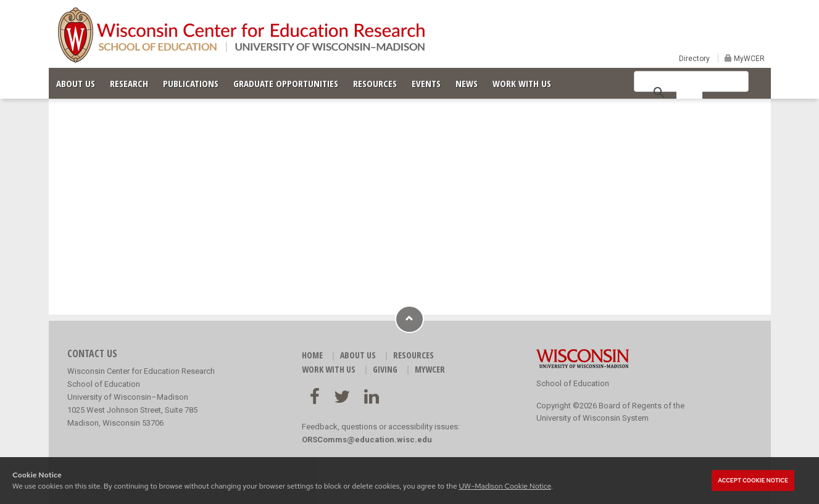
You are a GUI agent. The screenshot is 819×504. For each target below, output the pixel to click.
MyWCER (748, 59)
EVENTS (426, 83)
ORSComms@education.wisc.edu (367, 440)
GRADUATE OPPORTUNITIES (286, 83)
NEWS (467, 83)
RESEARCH (129, 83)
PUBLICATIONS (191, 83)
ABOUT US (76, 83)
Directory (694, 59)
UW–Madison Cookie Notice (505, 486)
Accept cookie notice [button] (753, 481)
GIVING (385, 369)
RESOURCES (375, 83)
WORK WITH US (522, 83)
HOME (312, 355)
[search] (689, 91)
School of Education (573, 383)
